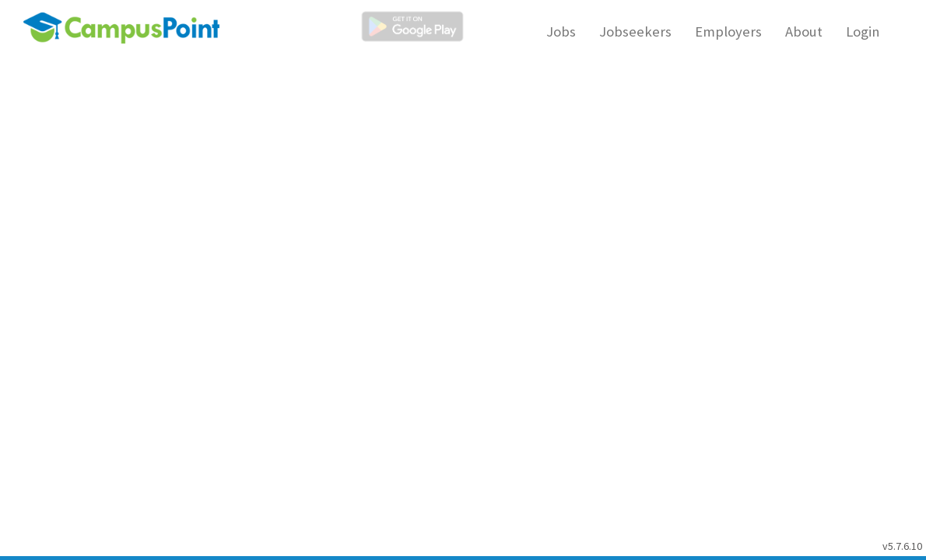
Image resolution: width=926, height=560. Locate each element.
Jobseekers (635, 31)
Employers (728, 31)
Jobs (561, 31)
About (804, 31)
